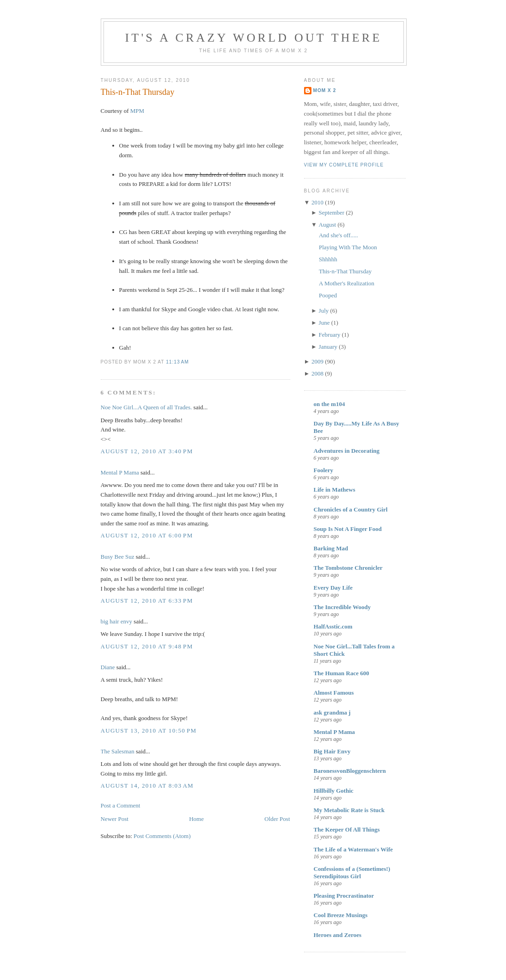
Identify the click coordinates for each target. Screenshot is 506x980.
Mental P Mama (120, 472)
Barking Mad (331, 548)
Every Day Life (333, 588)
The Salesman (118, 751)
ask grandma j (332, 712)
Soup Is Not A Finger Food (348, 529)
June (324, 323)
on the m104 (329, 404)
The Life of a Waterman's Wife (354, 849)
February (330, 335)
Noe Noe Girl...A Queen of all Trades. (146, 407)
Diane (108, 667)
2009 (317, 361)
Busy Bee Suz (118, 557)
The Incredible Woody (342, 607)
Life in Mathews (335, 490)
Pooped (328, 295)
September (332, 213)
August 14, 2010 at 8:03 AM (147, 786)
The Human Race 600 (341, 673)
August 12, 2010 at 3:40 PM (147, 451)
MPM (137, 111)
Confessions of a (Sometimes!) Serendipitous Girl (352, 872)
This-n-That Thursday (138, 92)
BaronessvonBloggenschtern (350, 771)
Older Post (277, 819)
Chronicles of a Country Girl (351, 509)
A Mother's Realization (347, 283)
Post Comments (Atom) (162, 836)
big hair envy (117, 621)
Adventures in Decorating (347, 451)
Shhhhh (328, 259)
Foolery (324, 470)
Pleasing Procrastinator (344, 896)
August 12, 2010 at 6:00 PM (147, 535)
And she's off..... (338, 235)
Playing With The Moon (348, 247)
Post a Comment (121, 805)
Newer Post (115, 819)
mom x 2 (325, 90)
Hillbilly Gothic (334, 791)
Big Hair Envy (332, 751)
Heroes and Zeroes (338, 935)
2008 (317, 373)
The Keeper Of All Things (347, 829)
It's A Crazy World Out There (254, 38)
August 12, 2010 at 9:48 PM (147, 646)
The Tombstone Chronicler (348, 568)
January (328, 347)
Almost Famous (334, 693)
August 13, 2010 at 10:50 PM (149, 730)
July (324, 311)
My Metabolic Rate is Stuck (349, 810)
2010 (317, 202)
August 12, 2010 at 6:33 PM (147, 601)
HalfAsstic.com (333, 626)
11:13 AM (177, 362)
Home (196, 819)
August (328, 225)
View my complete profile (344, 165)
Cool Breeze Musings (341, 915)
